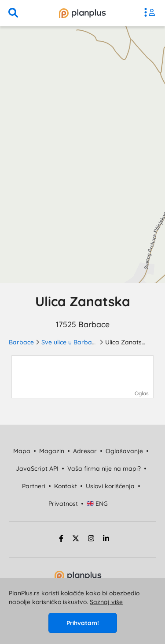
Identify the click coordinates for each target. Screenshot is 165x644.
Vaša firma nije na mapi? (104, 469)
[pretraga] (13, 13)
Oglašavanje (124, 451)
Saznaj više (106, 602)
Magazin (52, 451)
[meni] (152, 13)
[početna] (82, 13)
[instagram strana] (91, 540)
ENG (97, 504)
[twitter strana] (76, 540)
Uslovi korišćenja (110, 486)
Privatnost (63, 504)
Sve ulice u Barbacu (70, 342)
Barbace (21, 342)
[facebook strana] (60, 540)
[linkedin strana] (106, 540)
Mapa (22, 451)
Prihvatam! (83, 623)
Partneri (34, 486)
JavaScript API (37, 469)
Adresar (85, 451)
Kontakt (66, 486)
